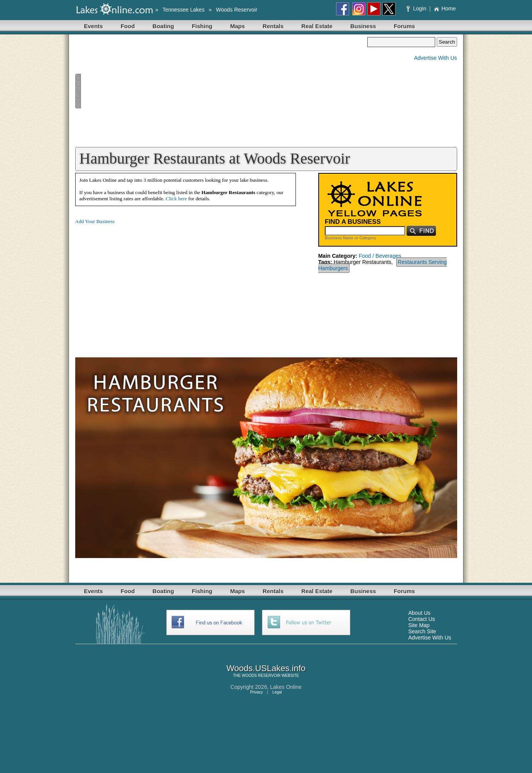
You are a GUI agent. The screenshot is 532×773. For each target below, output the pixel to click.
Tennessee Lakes (183, 10)
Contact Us (421, 619)
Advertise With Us (435, 58)
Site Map (419, 625)
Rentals (273, 26)
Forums (404, 26)
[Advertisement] (221, 91)
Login (417, 8)
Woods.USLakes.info (266, 668)
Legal (277, 692)
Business (363, 26)
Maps (238, 26)
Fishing (202, 26)
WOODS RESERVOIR (261, 676)
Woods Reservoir (237, 10)
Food (128, 26)
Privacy (256, 692)
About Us (419, 613)
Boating (163, 26)
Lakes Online (286, 687)
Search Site (422, 631)
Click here (176, 199)
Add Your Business (95, 221)
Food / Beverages (380, 256)
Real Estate (317, 26)
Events (94, 26)
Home (445, 8)
